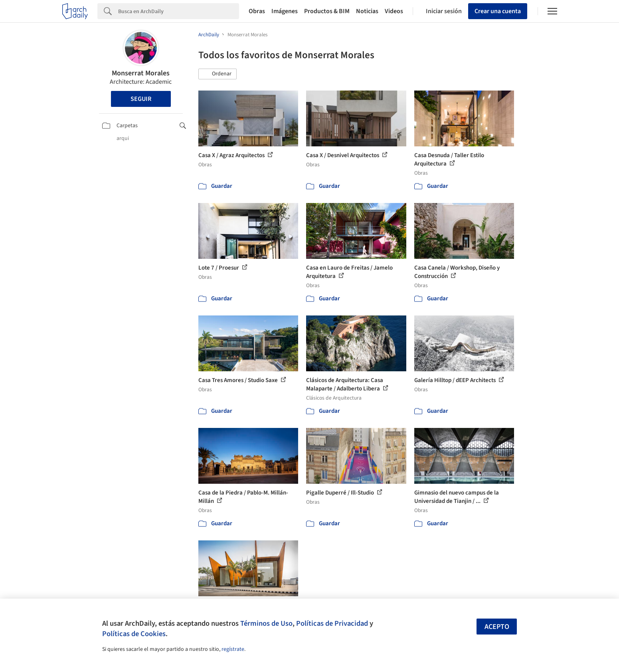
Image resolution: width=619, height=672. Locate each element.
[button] (218, 74)
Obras (257, 11)
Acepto (497, 627)
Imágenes (285, 11)
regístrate (233, 649)
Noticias (367, 11)
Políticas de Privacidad (332, 623)
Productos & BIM (327, 11)
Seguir (141, 99)
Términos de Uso (266, 623)
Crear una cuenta (498, 11)
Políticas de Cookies (134, 634)
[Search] (179, 11)
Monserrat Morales (141, 73)
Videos (394, 11)
